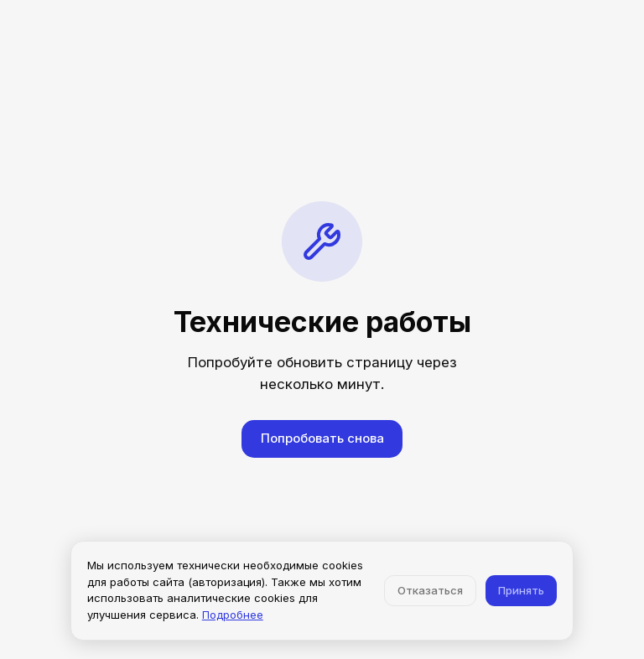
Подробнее (233, 615)
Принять (521, 590)
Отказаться (430, 590)
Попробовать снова (322, 438)
